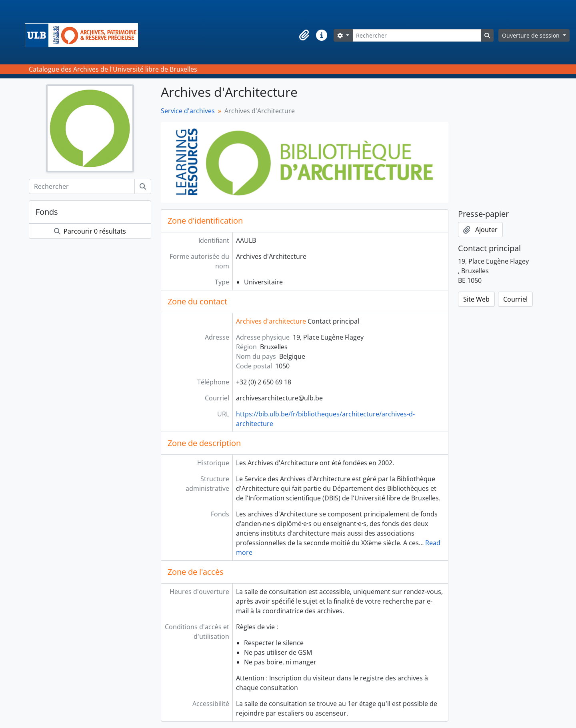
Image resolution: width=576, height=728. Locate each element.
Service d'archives (188, 111)
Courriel (515, 299)
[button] (304, 35)
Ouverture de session (532, 35)
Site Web (476, 299)
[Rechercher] (417, 35)
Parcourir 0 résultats (90, 231)
